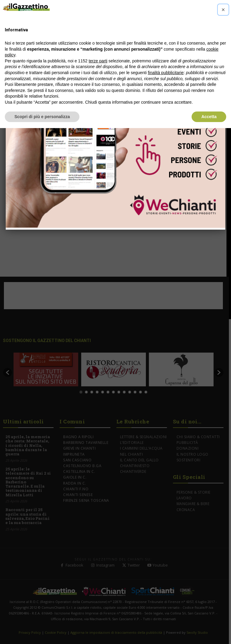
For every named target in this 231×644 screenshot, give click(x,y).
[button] (223, 10)
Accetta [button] (209, 117)
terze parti (98, 61)
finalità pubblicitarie (166, 73)
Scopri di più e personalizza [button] (42, 117)
